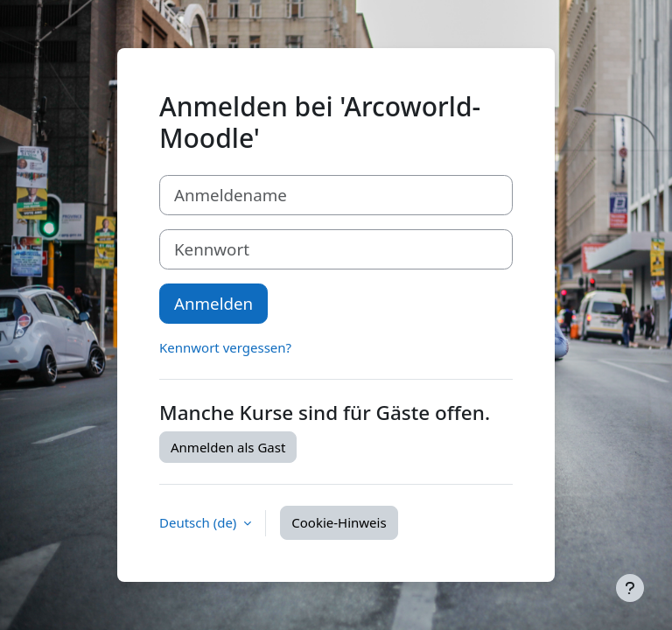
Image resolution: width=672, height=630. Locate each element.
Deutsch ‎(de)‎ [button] (199, 522)
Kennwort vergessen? (225, 347)
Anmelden (213, 303)
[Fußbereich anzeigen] (630, 588)
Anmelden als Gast (228, 447)
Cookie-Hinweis (339, 522)
